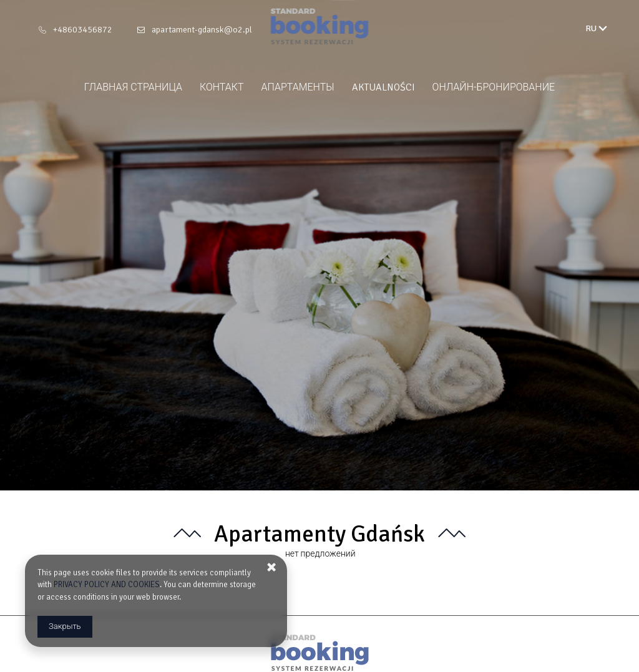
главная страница (133, 87)
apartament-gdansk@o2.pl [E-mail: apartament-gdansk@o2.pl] (202, 30)
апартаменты (298, 87)
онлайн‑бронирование (494, 87)
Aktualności (383, 87)
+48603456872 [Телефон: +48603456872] (83, 30)
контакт (222, 87)
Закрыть (65, 626)
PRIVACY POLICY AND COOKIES (107, 585)
